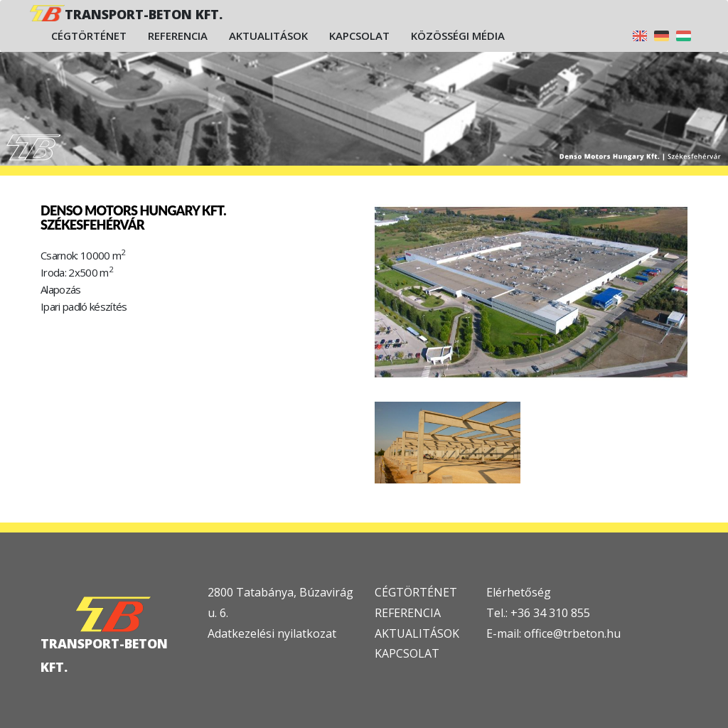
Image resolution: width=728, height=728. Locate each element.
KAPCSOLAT (407, 653)
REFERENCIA (408, 613)
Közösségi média (458, 36)
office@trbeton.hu (572, 633)
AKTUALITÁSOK (417, 633)
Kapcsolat (359, 36)
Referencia (178, 36)
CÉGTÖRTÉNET (416, 592)
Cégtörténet (89, 36)
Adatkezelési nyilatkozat (272, 633)
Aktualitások (268, 36)
